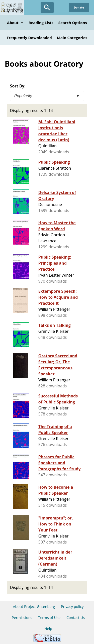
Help (48, 629)
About (15, 23)
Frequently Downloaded (29, 38)
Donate (79, 7)
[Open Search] (47, 8)
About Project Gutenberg (34, 607)
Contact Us (76, 618)
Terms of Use (49, 618)
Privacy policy (72, 607)
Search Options (73, 23)
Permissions (22, 618)
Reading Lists (41, 23)
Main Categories (72, 38)
